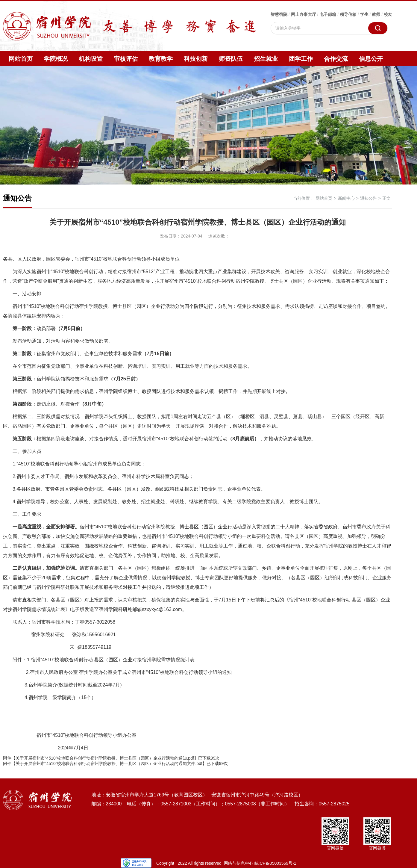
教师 (376, 14)
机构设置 (91, 59)
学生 (364, 14)
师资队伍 (231, 59)
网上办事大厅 (304, 14)
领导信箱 (348, 14)
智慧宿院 (279, 14)
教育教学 (161, 59)
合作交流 (336, 59)
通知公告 (369, 198)
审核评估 (126, 59)
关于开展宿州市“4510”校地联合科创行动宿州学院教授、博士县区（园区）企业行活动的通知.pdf (105, 758)
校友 (388, 14)
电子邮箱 (328, 14)
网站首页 (21, 59)
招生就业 (266, 59)
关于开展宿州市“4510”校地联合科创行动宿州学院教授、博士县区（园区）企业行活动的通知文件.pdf (109, 763)
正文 (386, 198)
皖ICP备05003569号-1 (275, 863)
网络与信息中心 (239, 863)
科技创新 (196, 59)
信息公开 (371, 59)
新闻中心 (346, 198)
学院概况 (56, 59)
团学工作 (301, 59)
